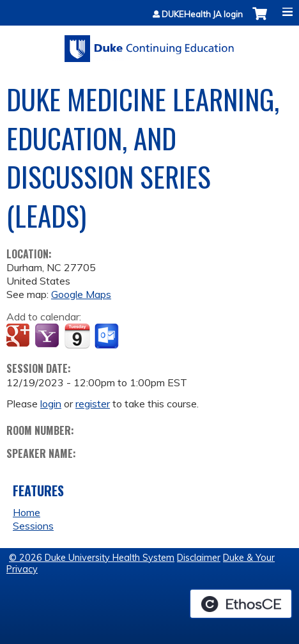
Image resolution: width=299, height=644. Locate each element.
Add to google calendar (19, 336)
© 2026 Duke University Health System (92, 558)
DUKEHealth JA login (202, 14)
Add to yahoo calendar (48, 336)
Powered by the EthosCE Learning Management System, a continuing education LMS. (241, 604)
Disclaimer (199, 558)
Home (27, 512)
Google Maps (81, 294)
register (93, 404)
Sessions (33, 526)
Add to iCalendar (77, 336)
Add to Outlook (108, 336)
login (51, 404)
